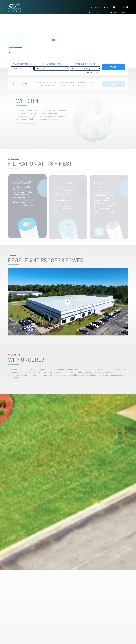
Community (113, 12)
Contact (125, 12)
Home (71, 12)
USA (91, 73)
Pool (80, 12)
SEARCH (114, 67)
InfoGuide (99, 12)
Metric (98, 73)
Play (13, 53)
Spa (89, 12)
